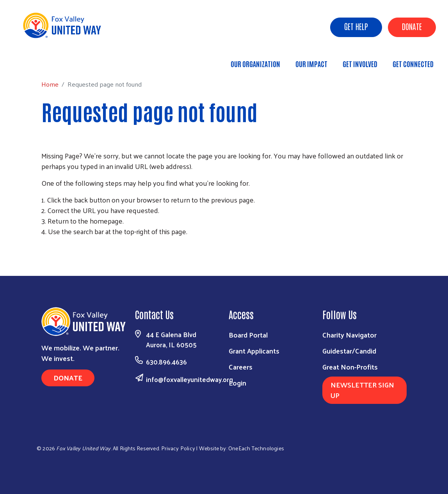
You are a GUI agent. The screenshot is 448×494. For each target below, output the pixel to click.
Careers (241, 367)
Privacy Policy (178, 448)
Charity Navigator (349, 335)
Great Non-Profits (350, 367)
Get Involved (360, 64)
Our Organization (255, 64)
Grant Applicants (254, 351)
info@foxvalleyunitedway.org (189, 379)
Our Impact (311, 64)
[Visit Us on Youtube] (400, 446)
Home (46, 60)
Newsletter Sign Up (362, 390)
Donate (412, 26)
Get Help (356, 26)
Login (237, 383)
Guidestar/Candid (349, 351)
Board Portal (248, 335)
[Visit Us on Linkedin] (382, 446)
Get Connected (413, 64)
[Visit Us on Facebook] (365, 446)
